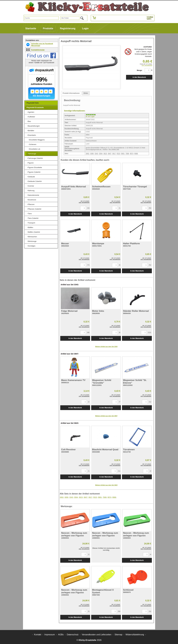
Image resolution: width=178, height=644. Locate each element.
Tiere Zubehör (33, 218)
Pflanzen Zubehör (35, 209)
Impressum (50, 635)
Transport (32, 223)
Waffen (31, 227)
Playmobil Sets (33, 103)
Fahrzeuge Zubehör (35, 158)
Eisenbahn (32, 135)
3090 (92, 154)
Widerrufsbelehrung (135, 635)
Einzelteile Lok (35, 149)
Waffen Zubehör (34, 232)
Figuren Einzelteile (35, 167)
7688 (127, 154)
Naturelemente (33, 195)
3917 (114, 154)
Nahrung (31, 191)
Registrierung (68, 28)
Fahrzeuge (32, 154)
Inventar (31, 186)
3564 (101, 154)
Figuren (31, 163)
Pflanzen (31, 204)
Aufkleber (32, 117)
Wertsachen (32, 237)
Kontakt (38, 635)
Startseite (31, 28)
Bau (29, 121)
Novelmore (32, 200)
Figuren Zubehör (34, 172)
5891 (123, 154)
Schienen (33, 144)
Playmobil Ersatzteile (35, 107)
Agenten (31, 112)
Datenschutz (73, 635)
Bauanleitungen (34, 126)
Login (85, 28)
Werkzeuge (32, 241)
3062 (88, 154)
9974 (132, 154)
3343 (96, 154)
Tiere (30, 214)
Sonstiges (32, 246)
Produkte (48, 28)
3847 (110, 154)
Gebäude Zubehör (35, 181)
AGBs (61, 635)
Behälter (31, 131)
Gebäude (31, 177)
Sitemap (118, 635)
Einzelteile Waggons (37, 140)
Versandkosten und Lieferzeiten (97, 635)
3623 (105, 154)
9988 (136, 154)
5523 (118, 154)
